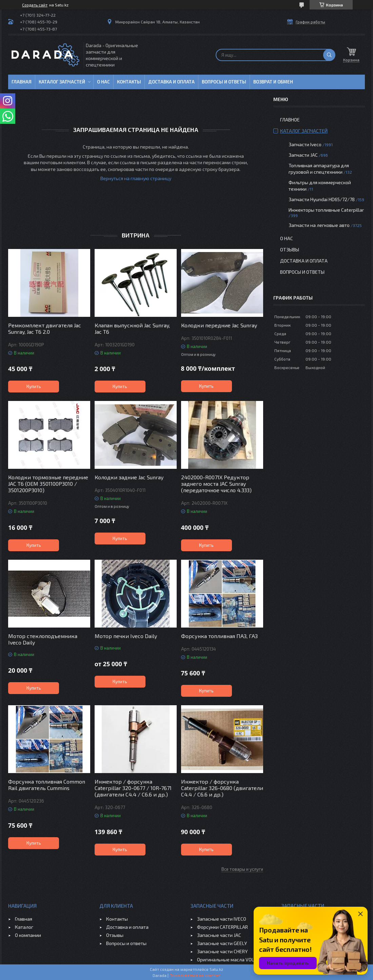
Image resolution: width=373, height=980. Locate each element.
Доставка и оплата (171, 82)
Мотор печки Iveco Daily (126, 636)
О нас (103, 82)
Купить (34, 386)
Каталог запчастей (62, 82)
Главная (22, 82)
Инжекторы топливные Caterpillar (326, 210)
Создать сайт (35, 5)
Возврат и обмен (273, 82)
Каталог (24, 927)
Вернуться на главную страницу (136, 178)
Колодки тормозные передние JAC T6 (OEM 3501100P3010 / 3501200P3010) (48, 484)
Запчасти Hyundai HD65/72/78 (322, 199)
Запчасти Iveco (305, 144)
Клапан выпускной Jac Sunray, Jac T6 (132, 328)
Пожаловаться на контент (195, 975)
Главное (290, 120)
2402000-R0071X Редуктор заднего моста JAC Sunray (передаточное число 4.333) (216, 484)
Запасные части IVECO (222, 919)
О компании (28, 935)
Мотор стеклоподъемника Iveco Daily (43, 639)
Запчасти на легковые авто (319, 225)
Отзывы (290, 249)
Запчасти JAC (303, 155)
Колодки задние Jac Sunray (129, 477)
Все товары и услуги (242, 869)
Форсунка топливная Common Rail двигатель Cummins (47, 785)
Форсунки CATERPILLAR (222, 927)
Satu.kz (216, 969)
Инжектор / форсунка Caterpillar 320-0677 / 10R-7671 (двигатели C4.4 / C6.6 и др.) (133, 788)
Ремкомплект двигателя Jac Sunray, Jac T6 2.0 (45, 328)
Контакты (129, 82)
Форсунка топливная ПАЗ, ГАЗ (219, 636)
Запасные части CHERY (222, 951)
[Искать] (329, 55)
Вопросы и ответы (224, 82)
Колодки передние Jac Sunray (219, 325)
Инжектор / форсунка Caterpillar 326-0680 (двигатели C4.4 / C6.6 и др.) (222, 788)
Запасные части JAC (219, 935)
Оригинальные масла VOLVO (228, 959)
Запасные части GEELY (222, 943)
